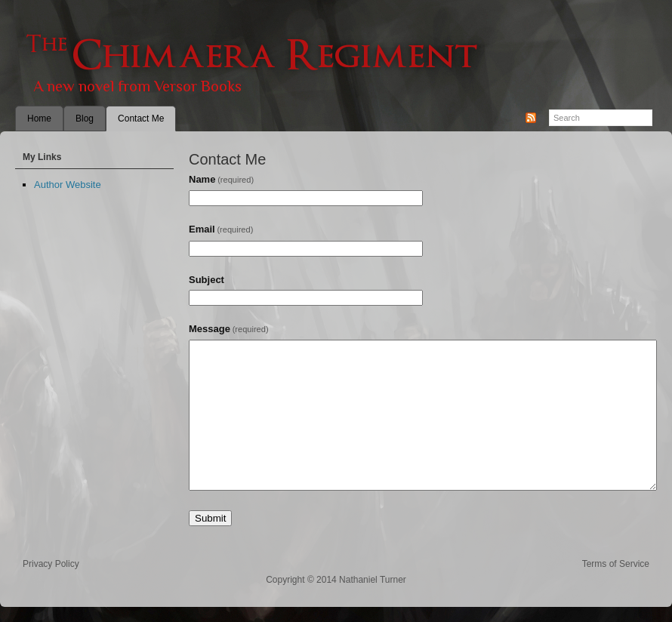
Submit (210, 518)
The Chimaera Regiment (336, 60)
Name (221, 179)
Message (229, 329)
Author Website (68, 185)
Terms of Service (616, 564)
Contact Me (141, 119)
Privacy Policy (51, 564)
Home (39, 119)
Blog (85, 119)
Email (221, 229)
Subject (207, 280)
